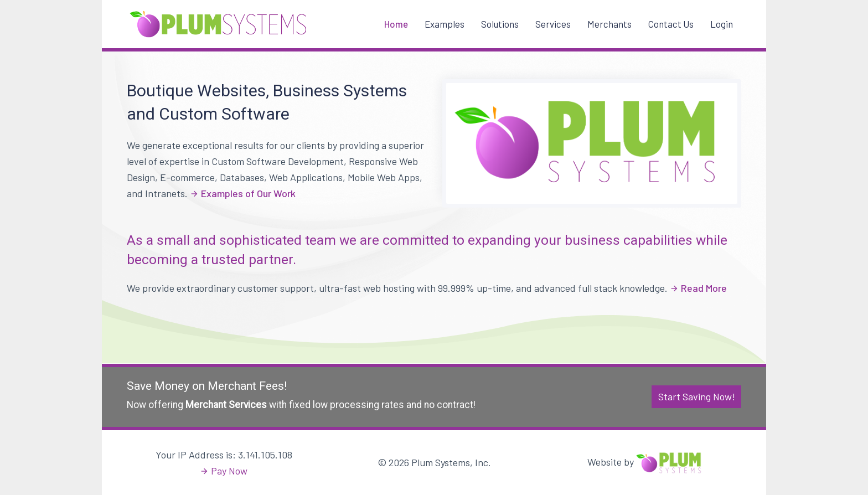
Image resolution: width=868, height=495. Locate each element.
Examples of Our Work (248, 193)
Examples (445, 24)
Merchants (609, 24)
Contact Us (671, 24)
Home (396, 24)
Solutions (500, 24)
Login (722, 24)
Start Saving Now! (697, 396)
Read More (704, 288)
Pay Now (229, 471)
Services (553, 24)
